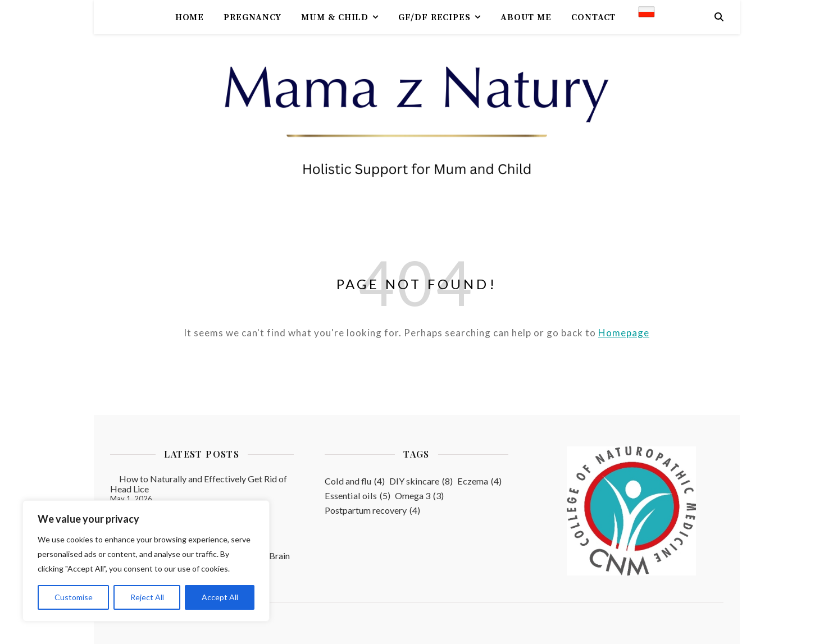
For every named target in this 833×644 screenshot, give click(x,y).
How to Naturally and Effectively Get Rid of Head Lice (199, 484)
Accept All (220, 597)
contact (593, 17)
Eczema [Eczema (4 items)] (479, 481)
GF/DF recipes (434, 17)
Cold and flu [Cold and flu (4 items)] (355, 481)
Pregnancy (252, 17)
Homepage (624, 333)
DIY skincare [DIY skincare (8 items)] (421, 481)
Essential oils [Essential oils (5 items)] (358, 496)
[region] (146, 561)
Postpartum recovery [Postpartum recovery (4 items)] (372, 510)
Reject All (147, 597)
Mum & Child (335, 17)
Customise (74, 597)
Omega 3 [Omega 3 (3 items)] (419, 496)
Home (190, 17)
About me (526, 17)
